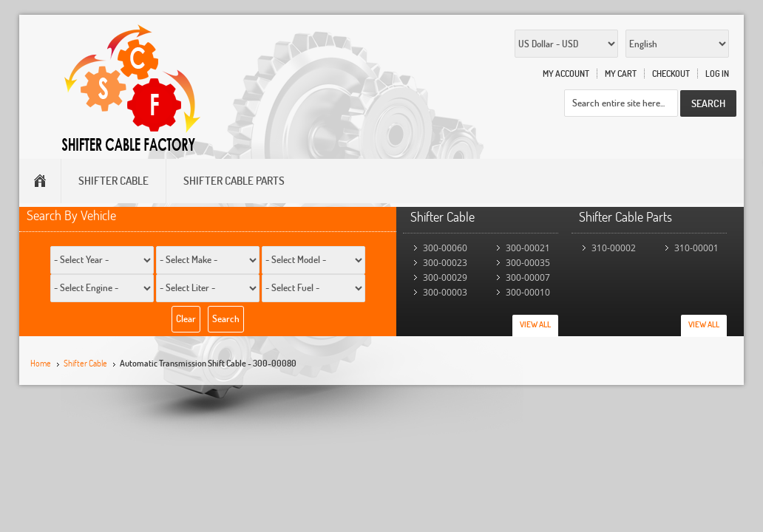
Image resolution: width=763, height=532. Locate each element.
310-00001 (696, 248)
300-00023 (445, 263)
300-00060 (445, 248)
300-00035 (528, 263)
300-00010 (528, 292)
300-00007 (528, 277)
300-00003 (445, 292)
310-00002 (614, 248)
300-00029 (445, 277)
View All (535, 324)
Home (41, 363)
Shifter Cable (85, 363)
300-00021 (528, 248)
